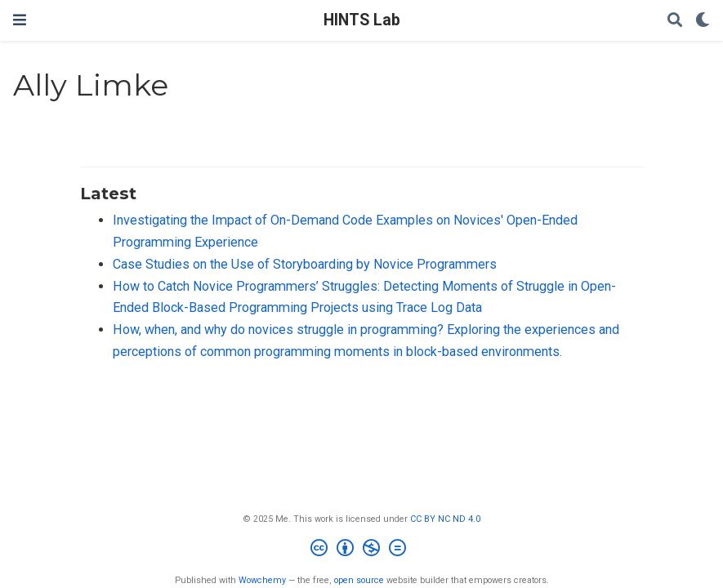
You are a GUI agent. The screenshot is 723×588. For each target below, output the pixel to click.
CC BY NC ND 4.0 (445, 519)
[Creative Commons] (361, 550)
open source (359, 580)
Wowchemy (262, 580)
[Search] (675, 21)
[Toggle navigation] (20, 20)
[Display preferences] (703, 21)
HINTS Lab (362, 20)
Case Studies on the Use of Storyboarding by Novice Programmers (305, 264)
